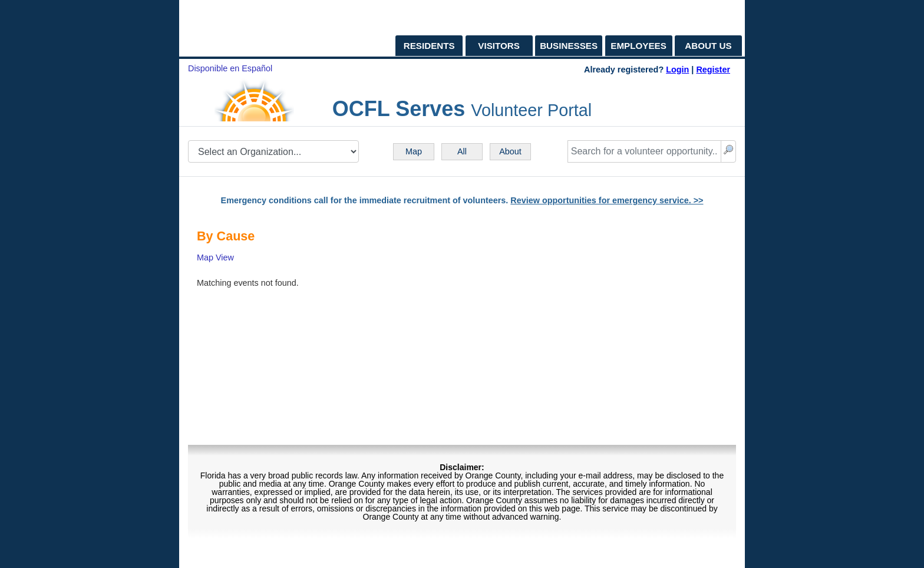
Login (677, 70)
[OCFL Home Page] (247, 28)
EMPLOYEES (638, 46)
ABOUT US (708, 46)
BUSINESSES (569, 46)
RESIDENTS (429, 46)
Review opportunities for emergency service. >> (607, 200)
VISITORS (499, 46)
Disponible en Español (230, 68)
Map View (215, 257)
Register (713, 70)
